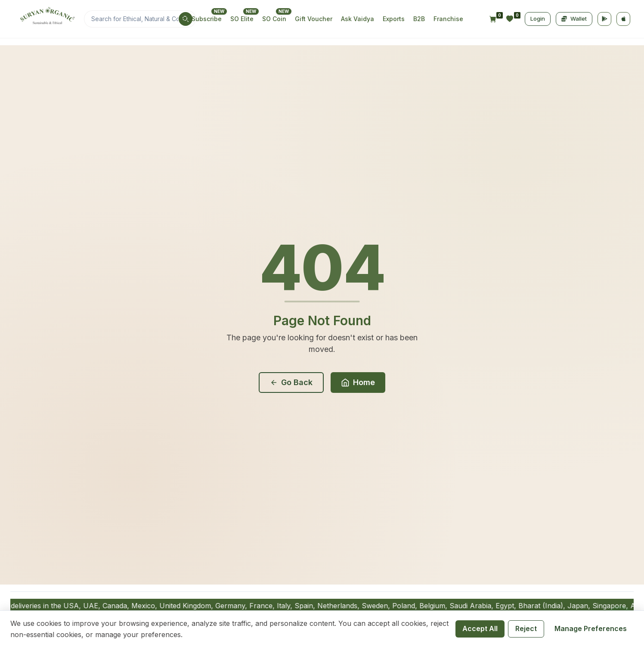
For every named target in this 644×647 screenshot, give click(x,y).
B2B (419, 19)
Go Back (291, 382)
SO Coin (274, 19)
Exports (394, 19)
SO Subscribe (201, 19)
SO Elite (242, 19)
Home (358, 382)
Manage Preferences (591, 628)
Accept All (480, 628)
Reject (526, 628)
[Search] (140, 19)
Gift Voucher (314, 19)
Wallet (574, 19)
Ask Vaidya (358, 19)
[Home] (46, 19)
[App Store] (623, 19)
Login (538, 19)
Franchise (448, 19)
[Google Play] (604, 19)
